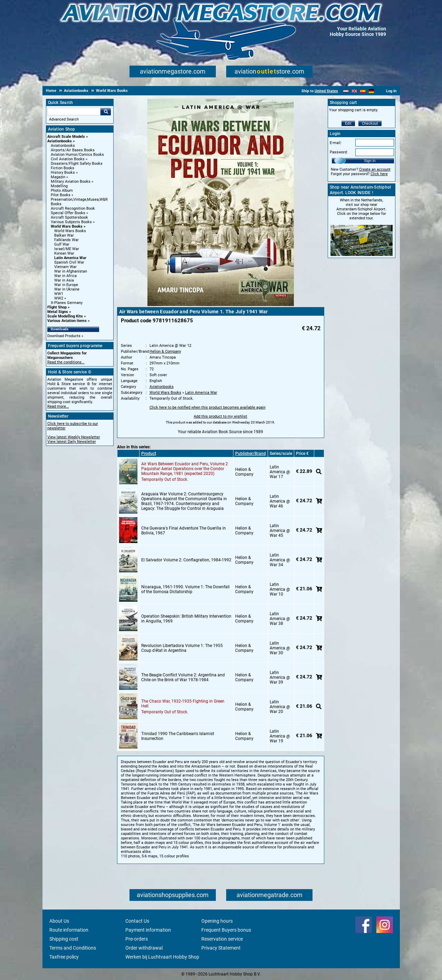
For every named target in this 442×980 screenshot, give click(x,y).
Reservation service (222, 939)
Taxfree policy (64, 957)
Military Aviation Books (71, 182)
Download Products (64, 336)
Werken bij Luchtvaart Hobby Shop (162, 957)
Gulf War (62, 244)
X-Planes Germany (67, 303)
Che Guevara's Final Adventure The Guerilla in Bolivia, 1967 (184, 531)
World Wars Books (67, 226)
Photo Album (62, 191)
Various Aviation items (67, 321)
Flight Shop (57, 307)
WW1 (59, 294)
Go (106, 112)
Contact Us (137, 921)
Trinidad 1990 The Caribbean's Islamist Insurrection (178, 736)
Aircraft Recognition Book (73, 208)
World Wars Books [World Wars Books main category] (70, 231)
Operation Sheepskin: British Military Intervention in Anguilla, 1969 (186, 619)
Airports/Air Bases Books (73, 150)
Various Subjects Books (71, 222)
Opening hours (217, 921)
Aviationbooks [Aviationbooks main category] (63, 146)
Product (149, 454)
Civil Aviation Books (68, 159)
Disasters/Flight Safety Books (77, 164)
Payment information (148, 930)
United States (326, 91)
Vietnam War (65, 267)
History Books (63, 173)
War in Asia (64, 280)
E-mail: (336, 143)
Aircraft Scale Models (66, 137)
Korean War (64, 253)
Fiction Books (63, 168)
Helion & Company (165, 351)
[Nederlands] (346, 91)
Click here (379, 174)
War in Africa (65, 276)
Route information (69, 930)
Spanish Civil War (69, 262)
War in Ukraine (67, 289)
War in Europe (66, 285)
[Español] (363, 91)
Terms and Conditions (73, 948)
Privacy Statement (221, 948)
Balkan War (64, 235)
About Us (59, 921)
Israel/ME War (67, 249)
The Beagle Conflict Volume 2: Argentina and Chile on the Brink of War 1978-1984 (183, 677)
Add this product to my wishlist (220, 416)
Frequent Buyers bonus (226, 930)
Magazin (58, 177)
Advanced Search (64, 119)
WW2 (59, 298)
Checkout (370, 123)
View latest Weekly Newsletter (74, 437)
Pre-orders (137, 939)
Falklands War (66, 240)
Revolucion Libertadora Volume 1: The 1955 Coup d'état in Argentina (182, 648)
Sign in (370, 161)
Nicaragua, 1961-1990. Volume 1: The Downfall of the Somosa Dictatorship (185, 589)
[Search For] (74, 112)
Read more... (58, 406)
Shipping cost (64, 939)
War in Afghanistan (71, 271)
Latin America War (70, 258)
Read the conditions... (66, 362)
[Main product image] (221, 305)
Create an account (375, 169)
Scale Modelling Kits (65, 316)
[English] (354, 91)
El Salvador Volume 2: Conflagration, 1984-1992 (186, 560)
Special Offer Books (68, 213)
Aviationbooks (60, 141)
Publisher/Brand (251, 454)
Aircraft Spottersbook (69, 217)
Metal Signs (58, 312)
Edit (348, 123)
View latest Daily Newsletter (72, 442)
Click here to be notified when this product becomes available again (208, 407)
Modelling (59, 186)
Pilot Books (61, 195)
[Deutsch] (371, 91)
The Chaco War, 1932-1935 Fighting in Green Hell (183, 704)
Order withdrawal (144, 948)
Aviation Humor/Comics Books (77, 155)
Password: (339, 152)
